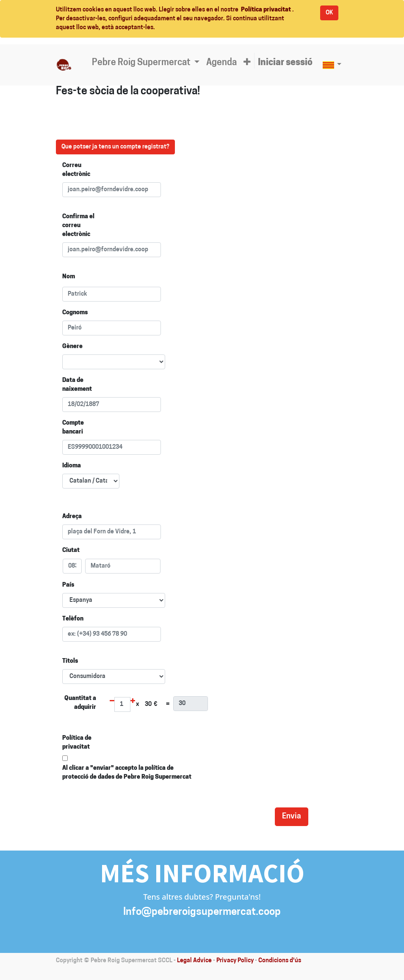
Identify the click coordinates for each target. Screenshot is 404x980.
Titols (70, 661)
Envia (292, 817)
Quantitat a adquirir (80, 703)
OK (329, 13)
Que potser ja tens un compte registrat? (115, 147)
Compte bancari (73, 428)
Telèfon (73, 619)
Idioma (72, 466)
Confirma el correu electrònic (78, 226)
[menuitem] (221, 63)
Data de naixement (77, 385)
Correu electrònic (76, 170)
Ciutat (71, 550)
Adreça (72, 517)
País (68, 585)
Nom (69, 277)
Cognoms (75, 313)
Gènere (72, 347)
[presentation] (203, 815)
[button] (247, 63)
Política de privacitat (77, 743)
